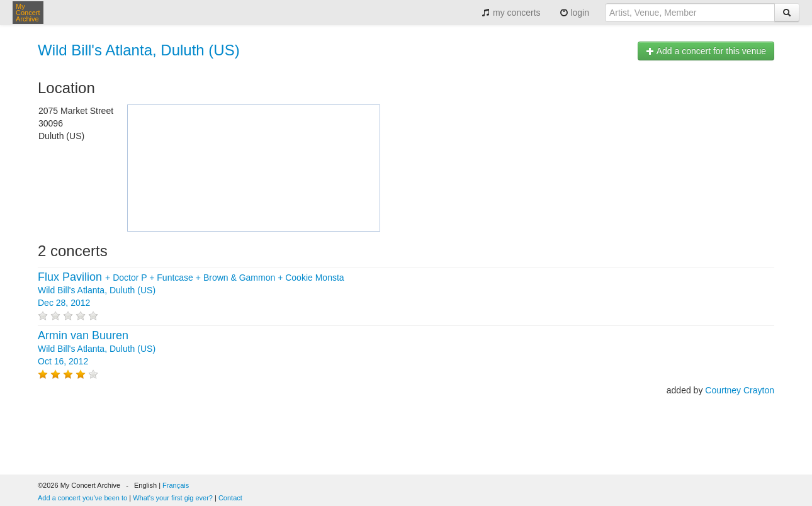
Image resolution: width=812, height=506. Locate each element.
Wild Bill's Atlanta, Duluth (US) (139, 50)
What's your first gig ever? (173, 498)
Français (176, 485)
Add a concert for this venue (706, 51)
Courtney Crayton (740, 390)
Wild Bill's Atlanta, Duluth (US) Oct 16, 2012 (97, 349)
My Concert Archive (28, 13)
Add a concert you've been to (82, 498)
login (574, 13)
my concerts (511, 13)
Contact (230, 498)
